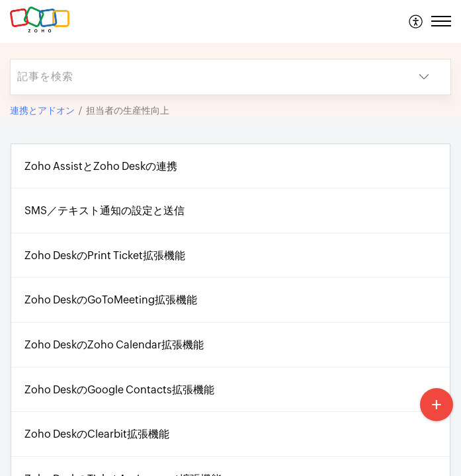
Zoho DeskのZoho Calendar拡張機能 (114, 345)
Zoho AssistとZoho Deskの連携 (101, 166)
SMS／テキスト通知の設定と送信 (105, 211)
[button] (416, 21)
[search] (204, 77)
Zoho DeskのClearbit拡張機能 (97, 434)
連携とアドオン (42, 110)
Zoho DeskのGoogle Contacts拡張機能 (119, 390)
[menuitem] (416, 21)
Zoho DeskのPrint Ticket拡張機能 (105, 256)
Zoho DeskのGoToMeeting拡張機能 (111, 300)
